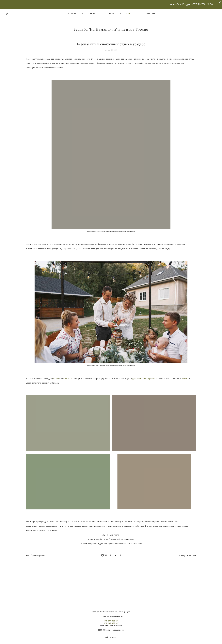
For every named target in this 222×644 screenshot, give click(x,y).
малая (56, 377)
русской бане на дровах (144, 377)
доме (184, 377)
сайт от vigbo (111, 637)
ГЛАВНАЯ (72, 13)
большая (68, 377)
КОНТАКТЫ (149, 13)
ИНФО (112, 13)
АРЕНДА (93, 13)
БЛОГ (129, 13)
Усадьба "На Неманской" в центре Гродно (111, 28)
